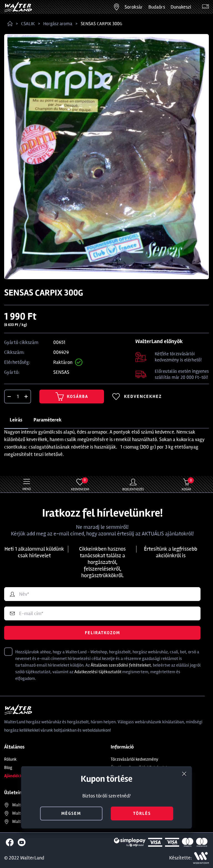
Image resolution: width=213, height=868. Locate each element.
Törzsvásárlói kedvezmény (135, 759)
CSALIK (28, 24)
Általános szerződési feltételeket (121, 665)
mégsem (71, 813)
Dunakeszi (181, 7)
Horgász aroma (58, 24)
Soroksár (134, 7)
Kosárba (72, 397)
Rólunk (10, 759)
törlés (142, 813)
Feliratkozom (102, 633)
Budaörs (157, 7)
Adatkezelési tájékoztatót (98, 672)
